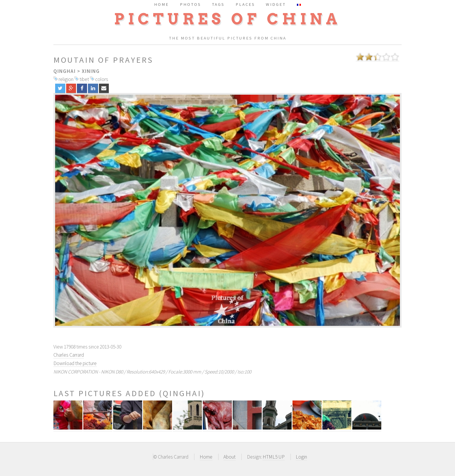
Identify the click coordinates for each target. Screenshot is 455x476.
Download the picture (75, 363)
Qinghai (65, 71)
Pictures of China (228, 19)
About (230, 457)
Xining (91, 71)
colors (102, 79)
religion (66, 79)
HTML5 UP (274, 457)
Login (301, 457)
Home (206, 457)
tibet (84, 79)
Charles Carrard (69, 355)
